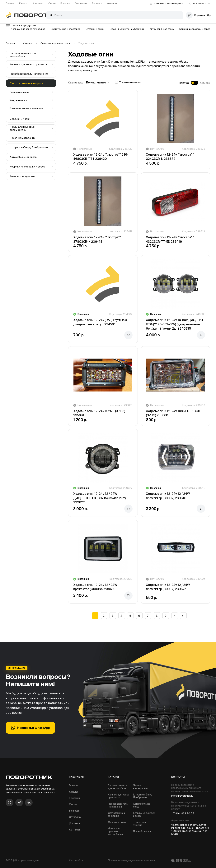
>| (183, 616)
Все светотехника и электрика (26, 108)
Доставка (97, 3)
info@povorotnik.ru (182, 796)
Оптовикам (81, 3)
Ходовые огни (86, 44)
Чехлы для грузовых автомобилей (22, 128)
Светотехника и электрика (65, 29)
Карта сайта (76, 860)
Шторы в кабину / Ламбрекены (127, 29)
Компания (38, 3)
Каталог (23, 3)
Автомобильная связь (162, 29)
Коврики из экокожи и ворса (195, 29)
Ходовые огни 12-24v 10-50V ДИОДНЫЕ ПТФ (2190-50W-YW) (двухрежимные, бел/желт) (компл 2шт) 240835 (175, 324)
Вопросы (65, 3)
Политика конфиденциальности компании (131, 860)
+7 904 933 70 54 (199, 3)
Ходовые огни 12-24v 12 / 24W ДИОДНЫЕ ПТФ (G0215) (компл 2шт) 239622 (100, 498)
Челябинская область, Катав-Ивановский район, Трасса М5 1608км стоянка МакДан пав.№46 (190, 829)
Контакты (112, 3)
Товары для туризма (23, 176)
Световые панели (19, 92)
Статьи (52, 3)
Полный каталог (142, 831)
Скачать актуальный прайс (166, 3)
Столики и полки (95, 29)
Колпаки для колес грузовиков (28, 29)
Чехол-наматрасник (22, 138)
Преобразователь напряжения (29, 74)
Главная (10, 3)
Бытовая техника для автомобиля (23, 55)
